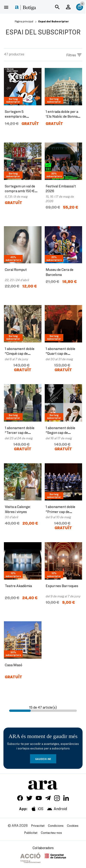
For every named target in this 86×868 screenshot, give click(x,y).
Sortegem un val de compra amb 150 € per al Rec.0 (20, 191)
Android (57, 809)
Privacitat (38, 825)
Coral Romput (16, 269)
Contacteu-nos (51, 833)
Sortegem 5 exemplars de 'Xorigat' (15, 116)
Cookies (73, 825)
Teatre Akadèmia (18, 586)
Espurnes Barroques (62, 586)
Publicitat (31, 833)
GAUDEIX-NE (43, 759)
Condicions (56, 825)
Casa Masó (14, 665)
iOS (37, 809)
